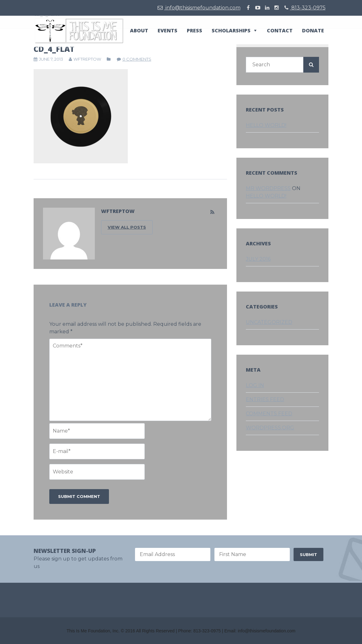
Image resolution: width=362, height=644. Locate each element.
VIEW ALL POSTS (127, 227)
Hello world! (266, 125)
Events (167, 30)
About (139, 30)
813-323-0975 (305, 8)
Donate (313, 30)
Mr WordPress (268, 188)
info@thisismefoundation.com (199, 8)
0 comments (137, 59)
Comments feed (269, 414)
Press (195, 30)
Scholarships (231, 30)
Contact (280, 30)
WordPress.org (270, 428)
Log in (255, 385)
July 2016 (258, 259)
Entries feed (265, 399)
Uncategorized (269, 322)
